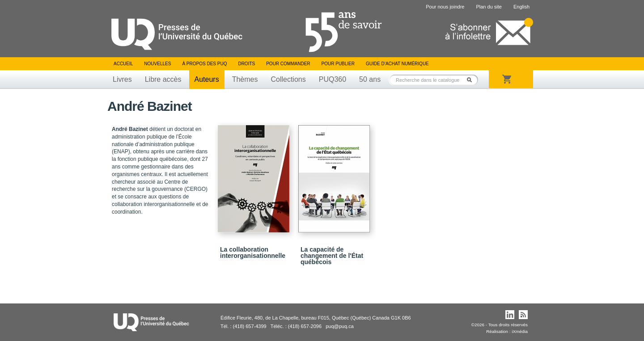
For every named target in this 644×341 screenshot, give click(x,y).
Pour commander (288, 64)
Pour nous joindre (445, 7)
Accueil (123, 64)
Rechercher (472, 80)
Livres (122, 79)
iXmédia (520, 331)
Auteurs (207, 79)
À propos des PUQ (204, 64)
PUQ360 (333, 79)
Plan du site (489, 7)
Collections (288, 79)
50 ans (370, 79)
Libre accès (163, 79)
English (521, 7)
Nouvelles (157, 64)
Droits (246, 64)
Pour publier (338, 64)
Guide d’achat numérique (397, 64)
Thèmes (245, 79)
